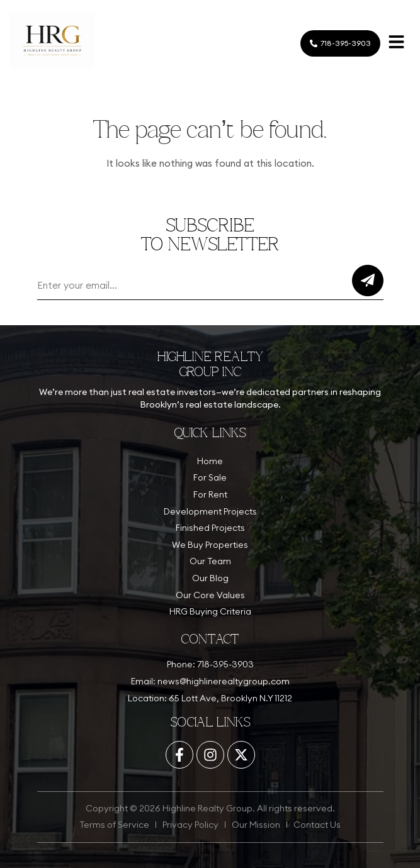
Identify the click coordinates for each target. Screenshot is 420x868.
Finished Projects (210, 528)
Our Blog (210, 578)
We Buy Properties (210, 545)
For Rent (210, 494)
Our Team (210, 561)
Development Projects (210, 511)
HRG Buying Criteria (210, 611)
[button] (396, 43)
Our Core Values (210, 595)
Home (210, 461)
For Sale (210, 477)
